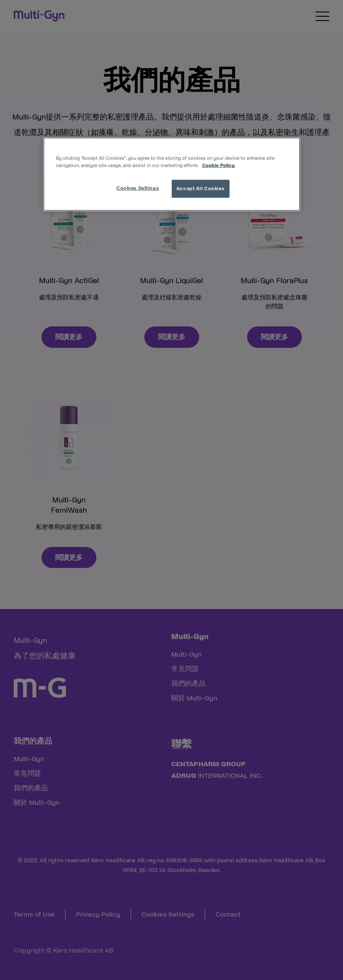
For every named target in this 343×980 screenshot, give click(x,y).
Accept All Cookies (200, 188)
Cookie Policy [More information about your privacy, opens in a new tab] (218, 165)
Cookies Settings (138, 188)
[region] (172, 174)
